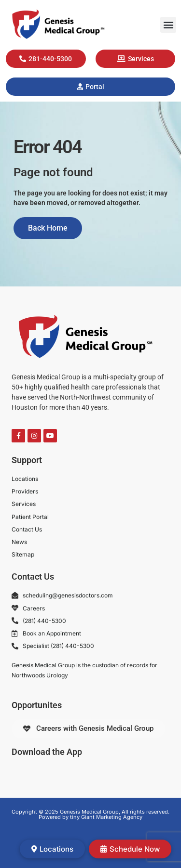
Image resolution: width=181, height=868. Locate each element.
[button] (168, 25)
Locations (52, 849)
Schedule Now (130, 849)
